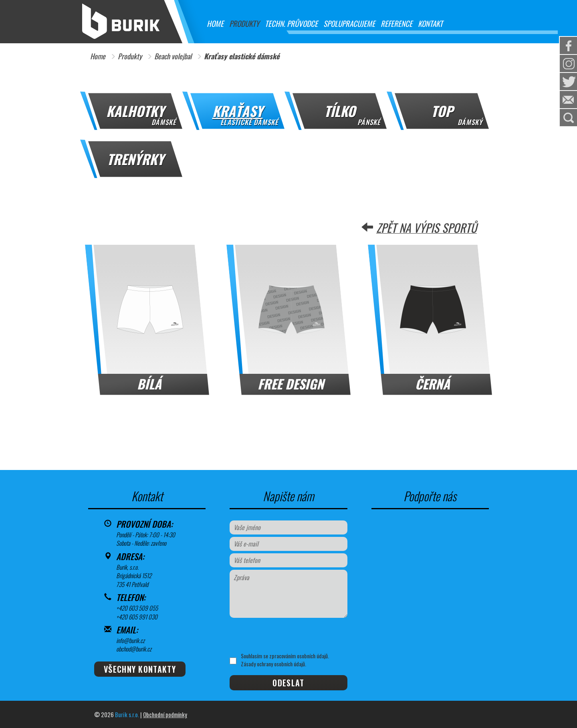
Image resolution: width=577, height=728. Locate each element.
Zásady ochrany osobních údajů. (273, 664)
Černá (433, 384)
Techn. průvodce (291, 23)
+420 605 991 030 (137, 617)
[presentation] (289, 635)
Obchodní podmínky (165, 714)
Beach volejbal (173, 56)
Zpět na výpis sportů (427, 228)
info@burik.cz (130, 640)
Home (215, 23)
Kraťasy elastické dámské (242, 56)
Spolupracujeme (349, 23)
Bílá (149, 384)
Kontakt (430, 23)
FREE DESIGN (291, 384)
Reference (396, 23)
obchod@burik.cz (134, 649)
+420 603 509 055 (137, 608)
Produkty (244, 23)
